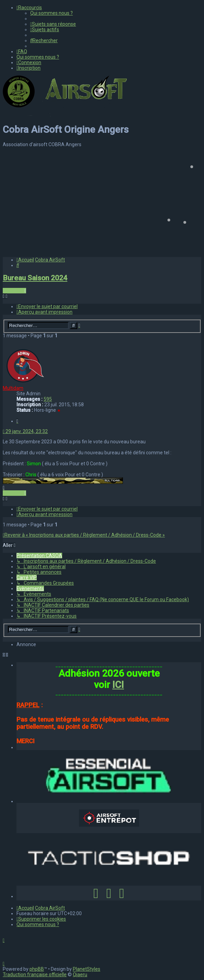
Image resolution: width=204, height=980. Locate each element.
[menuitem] (52, 13)
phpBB (37, 969)
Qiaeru (80, 975)
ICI (118, 685)
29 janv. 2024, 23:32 (25, 431)
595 (48, 399)
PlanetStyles (87, 969)
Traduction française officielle (35, 975)
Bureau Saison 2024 (35, 278)
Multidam (13, 388)
